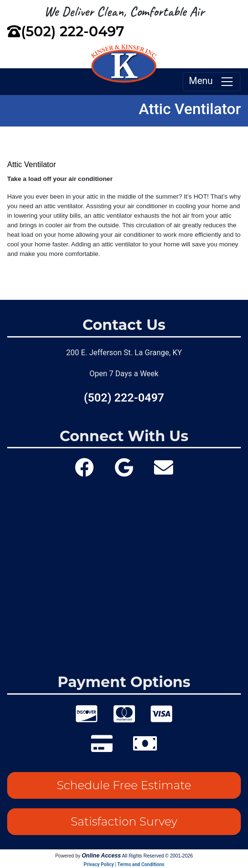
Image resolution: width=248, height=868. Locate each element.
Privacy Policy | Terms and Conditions (124, 864)
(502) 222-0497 (72, 31)
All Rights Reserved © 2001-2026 (158, 856)
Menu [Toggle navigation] (212, 82)
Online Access (101, 856)
